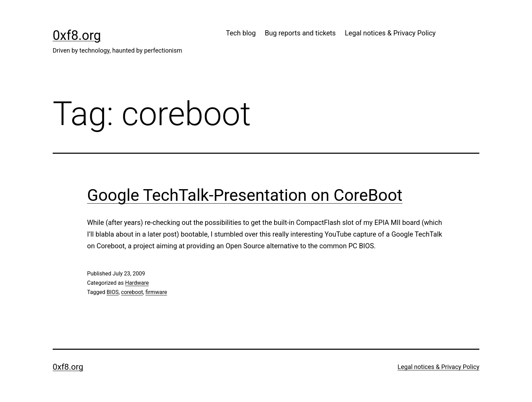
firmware (156, 292)
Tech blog (241, 33)
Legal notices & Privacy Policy (390, 33)
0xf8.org (77, 35)
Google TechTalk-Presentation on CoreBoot (245, 195)
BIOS (113, 292)
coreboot (132, 292)
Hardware (137, 283)
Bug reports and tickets (300, 33)
